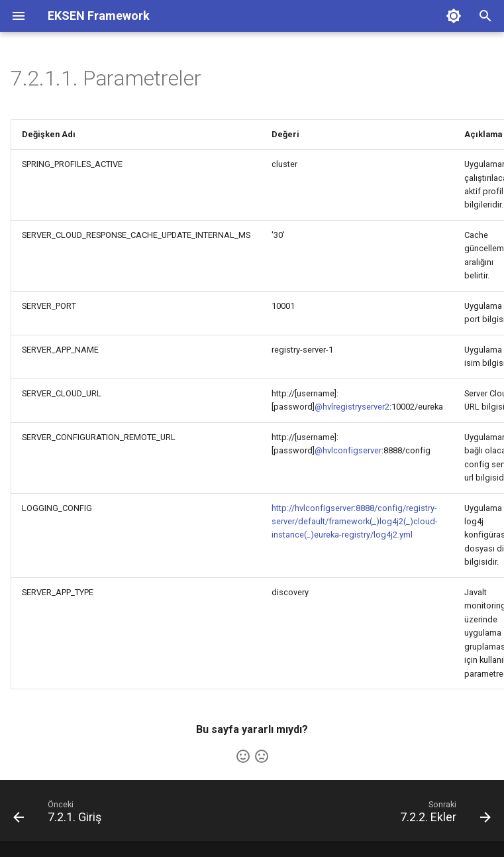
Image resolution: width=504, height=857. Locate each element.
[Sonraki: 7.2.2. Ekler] (443, 815)
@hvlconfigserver (348, 450)
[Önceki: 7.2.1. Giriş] (60, 815)
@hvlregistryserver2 (352, 407)
